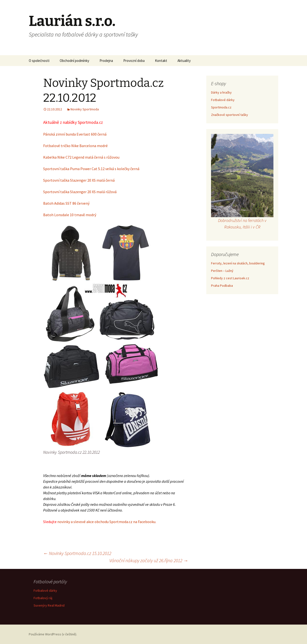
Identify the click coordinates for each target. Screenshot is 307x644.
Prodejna (106, 61)
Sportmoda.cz (221, 107)
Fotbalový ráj (43, 598)
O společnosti (39, 61)
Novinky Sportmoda (85, 109)
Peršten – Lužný (222, 271)
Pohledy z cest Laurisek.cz (230, 278)
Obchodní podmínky (74, 61)
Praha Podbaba (222, 286)
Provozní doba (134, 61)
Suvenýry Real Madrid (49, 605)
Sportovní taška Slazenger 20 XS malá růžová (80, 192)
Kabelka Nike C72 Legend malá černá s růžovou (81, 157)
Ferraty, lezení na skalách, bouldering (238, 263)
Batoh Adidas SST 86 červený (66, 203)
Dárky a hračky (221, 92)
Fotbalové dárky (223, 100)
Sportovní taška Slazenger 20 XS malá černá (79, 180)
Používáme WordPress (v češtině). (53, 634)
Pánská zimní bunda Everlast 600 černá (75, 134)
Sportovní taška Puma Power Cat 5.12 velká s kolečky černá (91, 169)
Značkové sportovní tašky (230, 115)
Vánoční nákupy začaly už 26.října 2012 (149, 560)
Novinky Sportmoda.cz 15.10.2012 (77, 553)
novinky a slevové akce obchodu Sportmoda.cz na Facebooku (106, 522)
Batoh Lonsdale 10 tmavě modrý (70, 215)
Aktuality (184, 61)
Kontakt (161, 61)
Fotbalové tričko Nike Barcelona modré (75, 146)
